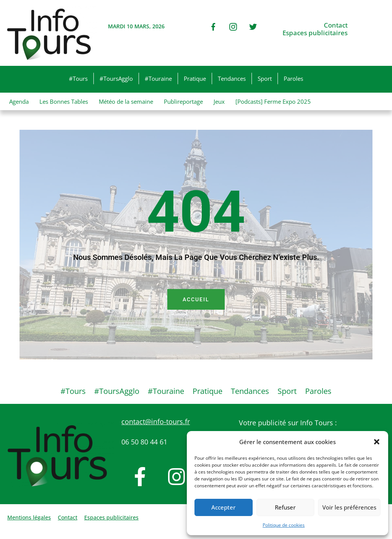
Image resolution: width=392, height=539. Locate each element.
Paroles (293, 78)
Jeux (219, 101)
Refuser (285, 507)
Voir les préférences (349, 507)
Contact (336, 25)
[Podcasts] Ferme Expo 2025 (273, 101)
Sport (265, 78)
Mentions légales (29, 517)
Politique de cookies (284, 525)
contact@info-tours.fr (156, 421)
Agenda (19, 101)
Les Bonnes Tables (64, 101)
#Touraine (158, 78)
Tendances (232, 78)
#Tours (78, 78)
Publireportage (183, 101)
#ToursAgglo (116, 78)
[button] (377, 442)
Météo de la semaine (126, 101)
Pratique (195, 78)
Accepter (223, 507)
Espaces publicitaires (315, 33)
